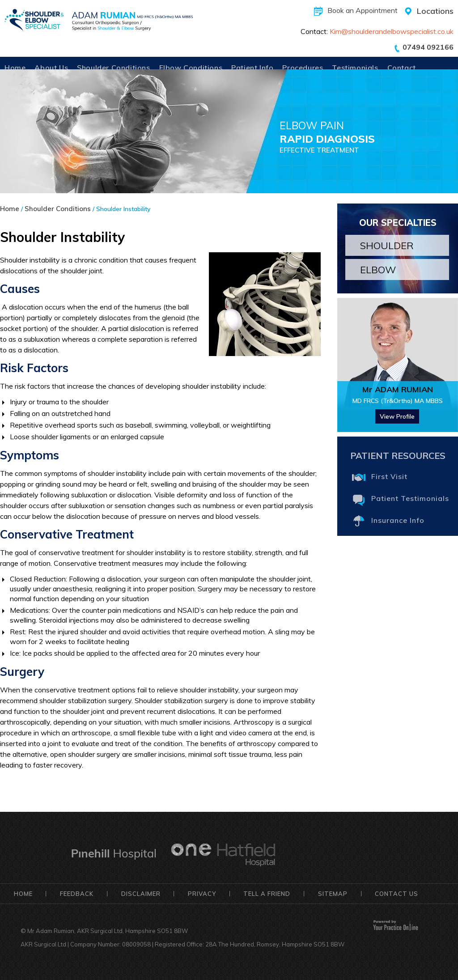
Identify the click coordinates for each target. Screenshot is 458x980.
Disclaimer (141, 894)
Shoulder (387, 246)
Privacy (202, 894)
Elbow (378, 270)
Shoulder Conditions (113, 68)
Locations (435, 11)
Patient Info (252, 68)
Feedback (77, 894)
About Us (51, 68)
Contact (402, 68)
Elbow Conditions (191, 68)
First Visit (389, 476)
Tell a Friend (267, 894)
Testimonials (355, 68)
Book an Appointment (363, 10)
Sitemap (333, 894)
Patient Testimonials (410, 498)
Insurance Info (398, 520)
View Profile (397, 416)
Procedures (303, 68)
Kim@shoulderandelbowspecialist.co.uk (392, 31)
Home (15, 68)
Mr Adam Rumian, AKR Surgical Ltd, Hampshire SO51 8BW (108, 931)
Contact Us (397, 894)
